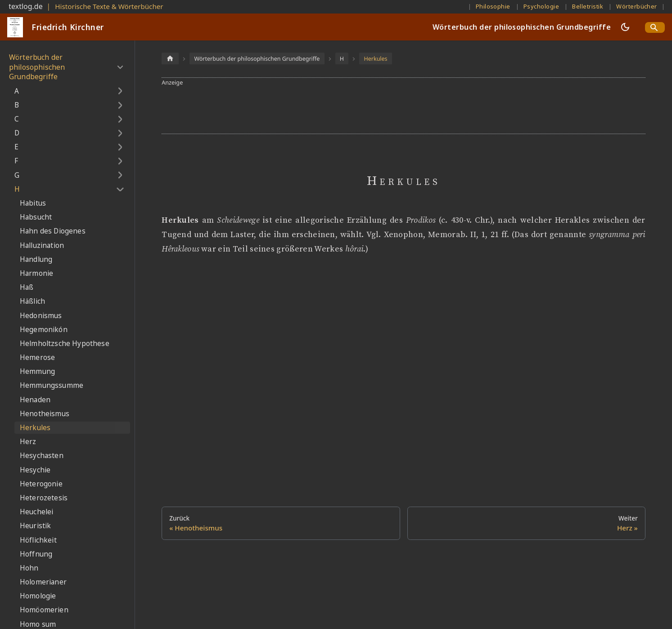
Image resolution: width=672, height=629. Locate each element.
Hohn (29, 568)
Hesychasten (42, 456)
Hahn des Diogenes (53, 231)
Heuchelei (36, 512)
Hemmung (37, 371)
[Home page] (170, 58)
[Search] (655, 27)
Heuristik (35, 526)
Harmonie (36, 273)
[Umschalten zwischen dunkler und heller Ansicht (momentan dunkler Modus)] (625, 27)
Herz (28, 442)
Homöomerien (44, 610)
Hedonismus (41, 316)
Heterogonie (41, 484)
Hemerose (37, 357)
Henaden (35, 400)
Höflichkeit (38, 540)
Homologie (38, 596)
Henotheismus (45, 414)
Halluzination (42, 245)
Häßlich (32, 301)
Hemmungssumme (52, 385)
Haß (27, 287)
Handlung (36, 259)
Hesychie (35, 470)
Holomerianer (43, 582)
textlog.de (26, 6)
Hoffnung (36, 554)
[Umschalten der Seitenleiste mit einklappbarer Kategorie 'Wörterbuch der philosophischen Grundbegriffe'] (120, 67)
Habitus (33, 203)
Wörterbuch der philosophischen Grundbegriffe (522, 27)
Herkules (35, 428)
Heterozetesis (44, 498)
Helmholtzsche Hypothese (65, 344)
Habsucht (36, 217)
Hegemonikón (44, 330)
